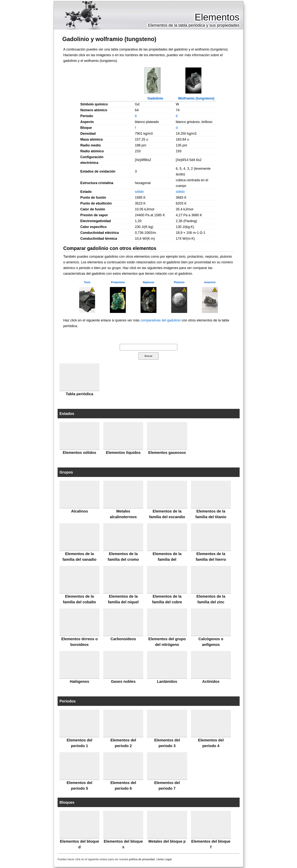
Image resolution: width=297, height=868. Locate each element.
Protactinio (118, 282)
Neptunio (149, 282)
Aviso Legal (164, 859)
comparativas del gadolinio (161, 320)
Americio (210, 282)
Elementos (217, 17)
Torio (87, 282)
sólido (139, 192)
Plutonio (179, 282)
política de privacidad (142, 859)
